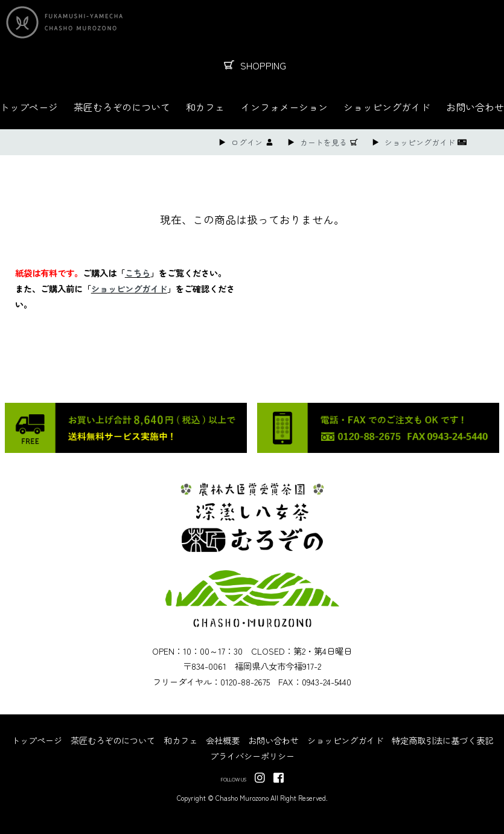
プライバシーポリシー (252, 756)
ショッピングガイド (387, 107)
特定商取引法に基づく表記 (442, 740)
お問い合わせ (475, 107)
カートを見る (324, 142)
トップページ (29, 107)
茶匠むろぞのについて (122, 107)
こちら (138, 273)
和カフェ (205, 107)
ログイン (247, 142)
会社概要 (223, 740)
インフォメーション (284, 107)
